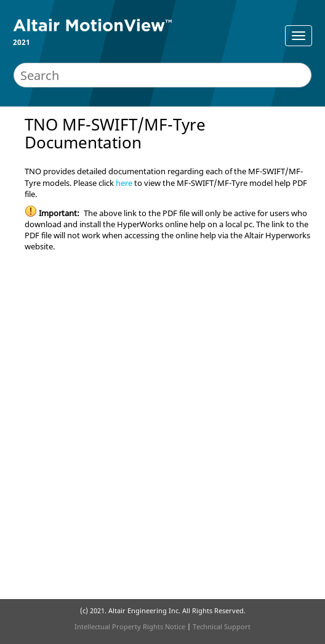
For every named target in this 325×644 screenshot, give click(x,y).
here (124, 183)
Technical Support (222, 626)
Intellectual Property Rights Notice (130, 626)
